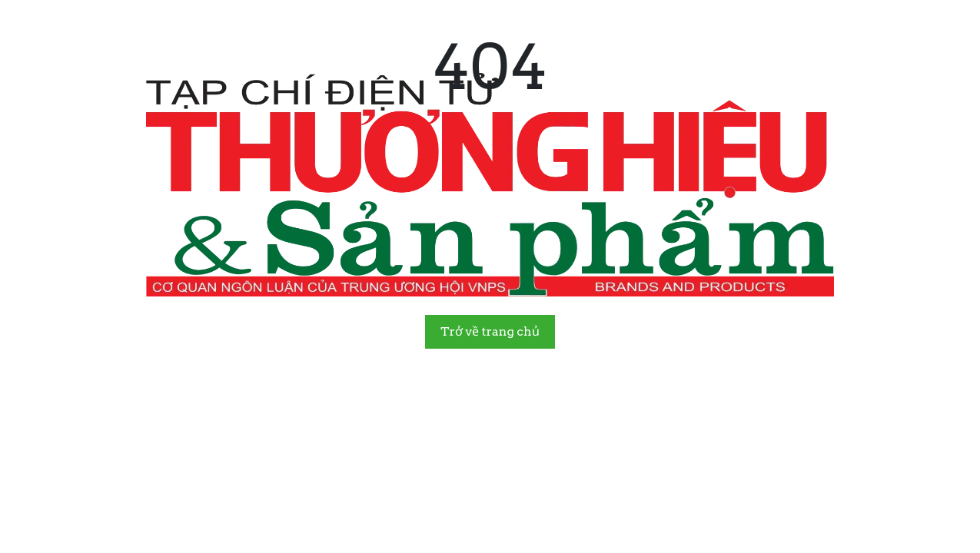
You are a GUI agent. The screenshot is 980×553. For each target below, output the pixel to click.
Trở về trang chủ (490, 331)
